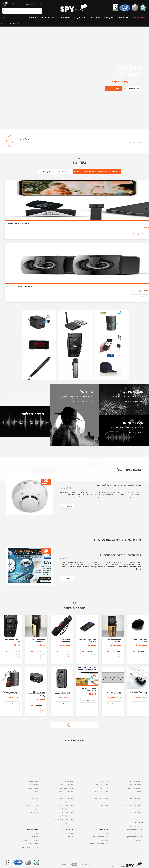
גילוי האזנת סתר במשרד (135, 830)
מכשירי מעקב (33, 781)
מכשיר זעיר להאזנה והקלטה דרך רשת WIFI (63, 693)
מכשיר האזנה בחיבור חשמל (99, 795)
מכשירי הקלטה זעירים (66, 798)
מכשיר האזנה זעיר (102, 805)
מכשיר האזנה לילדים (101, 802)
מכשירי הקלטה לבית (66, 784)
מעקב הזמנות (28, 24)
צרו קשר (35, 837)
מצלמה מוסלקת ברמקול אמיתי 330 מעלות (12, 693)
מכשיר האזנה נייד (102, 781)
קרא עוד (69, 506)
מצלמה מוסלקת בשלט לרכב (12, 641)
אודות (19, 24)
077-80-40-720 (32, 4)
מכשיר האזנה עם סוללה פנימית (98, 791)
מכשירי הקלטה (80, 18)
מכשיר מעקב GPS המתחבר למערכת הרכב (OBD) (37, 694)
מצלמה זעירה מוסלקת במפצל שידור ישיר (114, 693)
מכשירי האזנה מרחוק (101, 809)
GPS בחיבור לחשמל (101, 840)
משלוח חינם (25, 139)
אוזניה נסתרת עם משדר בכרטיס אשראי (88, 689)
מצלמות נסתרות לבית (136, 781)
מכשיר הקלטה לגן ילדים (65, 805)
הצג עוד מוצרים (75, 725)
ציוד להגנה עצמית (47, 18)
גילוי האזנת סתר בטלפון (135, 837)
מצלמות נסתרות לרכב (135, 788)
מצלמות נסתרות (139, 18)
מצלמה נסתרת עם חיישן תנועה (133, 805)
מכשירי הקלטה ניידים (66, 791)
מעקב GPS (108, 18)
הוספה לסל (141, 652)
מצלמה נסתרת (123, 18)
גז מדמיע (70, 837)
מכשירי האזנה (95, 18)
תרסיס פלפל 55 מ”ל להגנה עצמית (38, 641)
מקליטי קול (45, 172)
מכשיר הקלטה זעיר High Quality (87, 641)
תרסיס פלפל (34, 812)
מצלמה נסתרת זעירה (136, 809)
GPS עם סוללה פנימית (100, 837)
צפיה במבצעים (134, 89)
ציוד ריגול (35, 816)
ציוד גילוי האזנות (137, 840)
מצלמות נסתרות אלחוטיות (134, 795)
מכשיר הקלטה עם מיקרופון (64, 819)
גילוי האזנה (32, 18)
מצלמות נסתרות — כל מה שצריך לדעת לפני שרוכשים (120, 555)
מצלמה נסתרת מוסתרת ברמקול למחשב (20, 286)
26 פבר (62, 558)
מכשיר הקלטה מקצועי (66, 823)
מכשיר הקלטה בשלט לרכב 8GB (138, 693)
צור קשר (12, 24)
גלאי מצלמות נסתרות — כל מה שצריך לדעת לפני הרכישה (119, 485)
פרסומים (4, 24)
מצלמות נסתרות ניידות (135, 798)
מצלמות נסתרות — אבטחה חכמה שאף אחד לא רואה (97, 172)
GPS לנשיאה (104, 833)
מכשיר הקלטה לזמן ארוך (65, 816)
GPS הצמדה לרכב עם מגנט (99, 844)
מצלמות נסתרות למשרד (135, 784)
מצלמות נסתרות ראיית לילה (134, 802)
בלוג (36, 777)
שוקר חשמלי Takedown (66, 641)
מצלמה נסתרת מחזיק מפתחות (133, 816)
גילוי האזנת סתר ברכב (135, 833)
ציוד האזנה (34, 798)
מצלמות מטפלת (137, 791)
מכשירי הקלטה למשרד (65, 788)
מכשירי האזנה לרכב (101, 798)
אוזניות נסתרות (64, 18)
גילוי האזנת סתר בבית (136, 826)
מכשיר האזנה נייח (102, 784)
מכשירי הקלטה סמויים (66, 795)
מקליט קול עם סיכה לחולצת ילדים (140, 641)
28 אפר (62, 488)
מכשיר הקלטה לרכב (66, 809)
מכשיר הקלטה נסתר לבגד (64, 802)
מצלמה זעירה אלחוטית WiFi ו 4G (18, 223)
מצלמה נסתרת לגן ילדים (135, 812)
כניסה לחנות (115, 89)
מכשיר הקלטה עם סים (66, 812)
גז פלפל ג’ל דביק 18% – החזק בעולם (114, 641)
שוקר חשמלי (34, 809)
